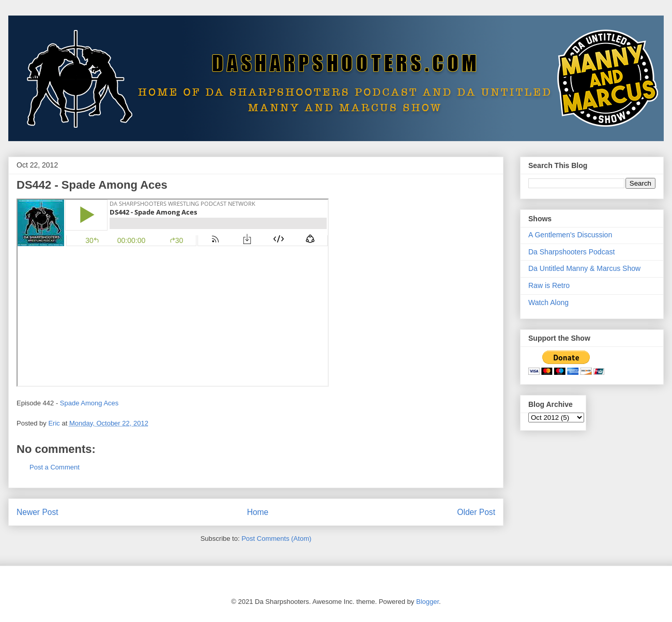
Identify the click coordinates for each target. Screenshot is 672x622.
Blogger (427, 602)
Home (258, 512)
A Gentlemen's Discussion (570, 235)
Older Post (476, 512)
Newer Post (37, 512)
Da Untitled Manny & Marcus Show (584, 268)
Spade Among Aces (89, 403)
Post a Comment (55, 467)
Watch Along (548, 302)
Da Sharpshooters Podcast (571, 252)
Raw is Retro (549, 285)
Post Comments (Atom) (276, 538)
